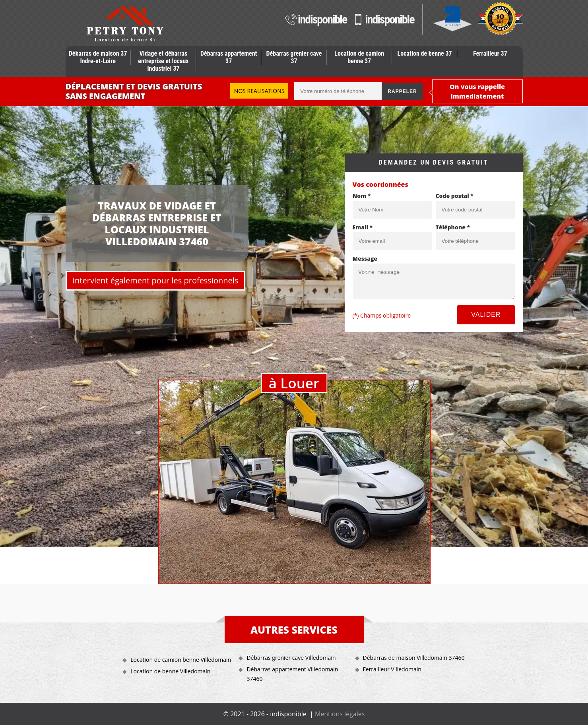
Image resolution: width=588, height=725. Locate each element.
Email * (363, 227)
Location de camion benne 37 (359, 57)
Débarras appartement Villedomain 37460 (292, 674)
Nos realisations (259, 91)
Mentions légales (340, 714)
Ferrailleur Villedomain (392, 669)
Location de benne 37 (425, 53)
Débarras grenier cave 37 (294, 57)
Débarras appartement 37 (229, 57)
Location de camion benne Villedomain (181, 660)
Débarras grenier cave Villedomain (291, 658)
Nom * (362, 196)
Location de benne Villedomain (170, 671)
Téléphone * (453, 227)
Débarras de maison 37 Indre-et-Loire (98, 57)
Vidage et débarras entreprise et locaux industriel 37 (163, 61)
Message (365, 259)
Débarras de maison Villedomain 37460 (414, 658)
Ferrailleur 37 (490, 53)
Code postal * (455, 196)
